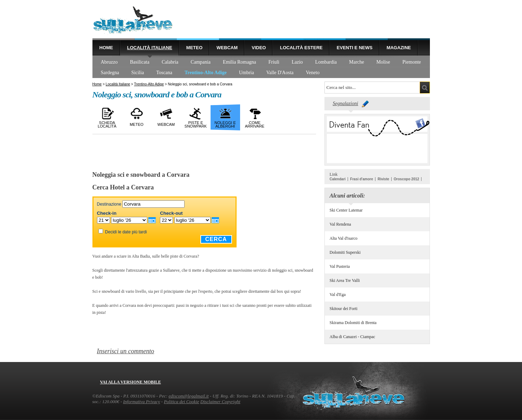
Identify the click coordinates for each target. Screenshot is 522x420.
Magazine (399, 48)
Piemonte (412, 62)
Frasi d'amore (362, 179)
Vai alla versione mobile (131, 382)
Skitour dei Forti (344, 309)
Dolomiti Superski (345, 252)
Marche (357, 62)
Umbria (247, 73)
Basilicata (140, 62)
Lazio (297, 62)
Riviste (383, 179)
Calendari (338, 179)
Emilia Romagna (239, 62)
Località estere (301, 48)
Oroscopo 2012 (406, 179)
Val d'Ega (338, 295)
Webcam (227, 48)
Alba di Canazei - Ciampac (353, 337)
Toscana (164, 73)
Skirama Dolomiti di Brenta (353, 323)
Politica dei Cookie (181, 402)
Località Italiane (150, 48)
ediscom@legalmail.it (189, 396)
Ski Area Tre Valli (345, 280)
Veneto (313, 73)
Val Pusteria (340, 266)
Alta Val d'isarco (344, 238)
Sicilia (138, 73)
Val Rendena (340, 224)
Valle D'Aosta (280, 73)
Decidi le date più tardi (126, 232)
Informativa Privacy (141, 402)
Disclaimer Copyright (220, 402)
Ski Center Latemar (346, 210)
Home (106, 48)
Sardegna (110, 73)
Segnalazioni (346, 104)
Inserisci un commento (126, 351)
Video (259, 48)
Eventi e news (355, 48)
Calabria (170, 62)
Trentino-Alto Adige (206, 73)
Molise (383, 62)
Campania (201, 62)
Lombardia (326, 62)
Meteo (194, 48)
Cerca (216, 239)
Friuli (274, 62)
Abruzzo (109, 62)
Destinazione (109, 204)
